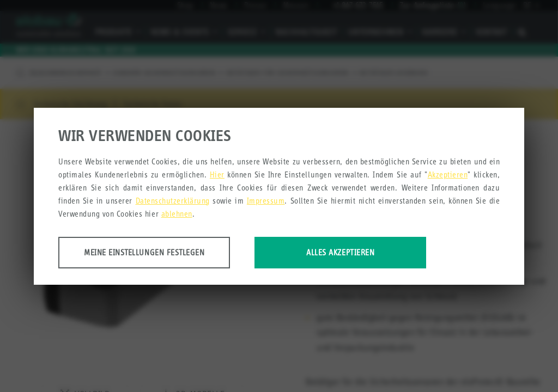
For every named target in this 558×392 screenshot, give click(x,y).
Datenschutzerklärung (173, 201)
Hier (217, 174)
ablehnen (177, 214)
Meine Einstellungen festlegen (144, 252)
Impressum (266, 201)
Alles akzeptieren (340, 252)
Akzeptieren (448, 174)
